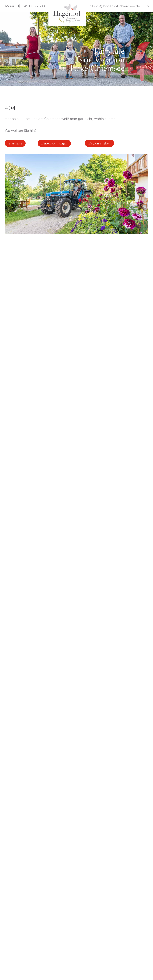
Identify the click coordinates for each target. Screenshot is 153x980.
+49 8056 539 (33, 6)
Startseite (15, 143)
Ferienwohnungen (54, 143)
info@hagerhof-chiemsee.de (117, 6)
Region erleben (99, 143)
